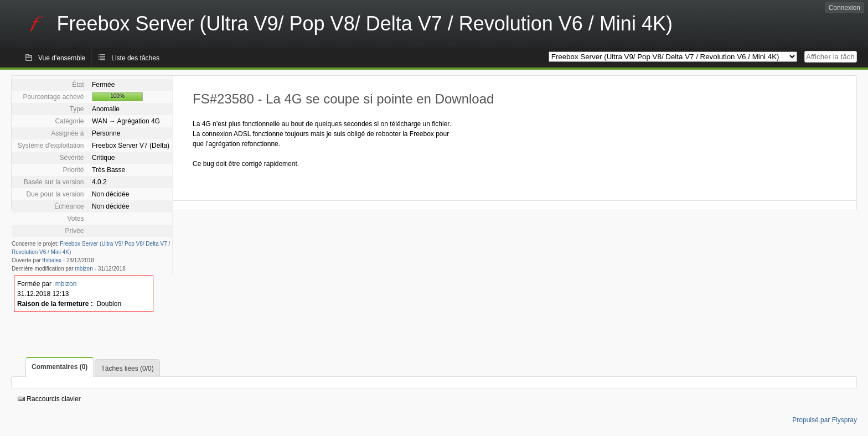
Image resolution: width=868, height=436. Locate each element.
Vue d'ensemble (62, 58)
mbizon (84, 269)
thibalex (52, 260)
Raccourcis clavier (49, 399)
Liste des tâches (135, 58)
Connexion (844, 8)
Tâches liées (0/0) (127, 368)
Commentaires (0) (60, 367)
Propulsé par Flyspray (825, 420)
